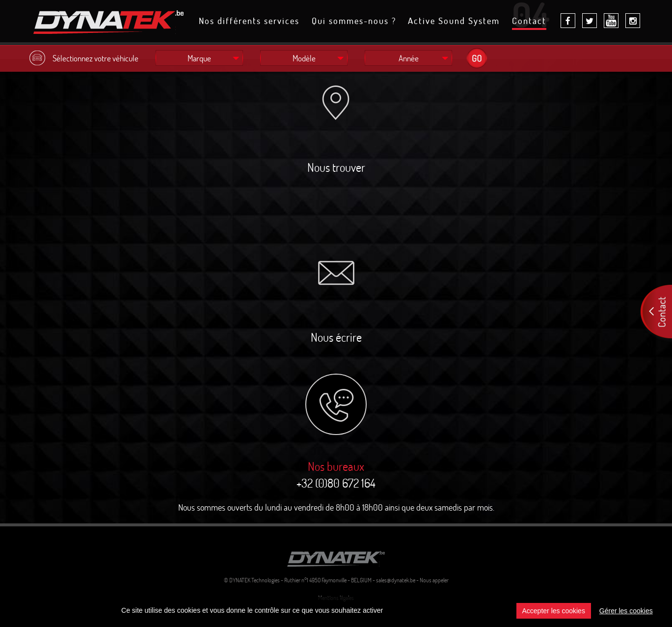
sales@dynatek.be (396, 580)
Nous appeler (434, 580)
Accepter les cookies (554, 611)
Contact (529, 23)
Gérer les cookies (626, 611)
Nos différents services (249, 22)
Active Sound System (454, 22)
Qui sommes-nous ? (354, 22)
